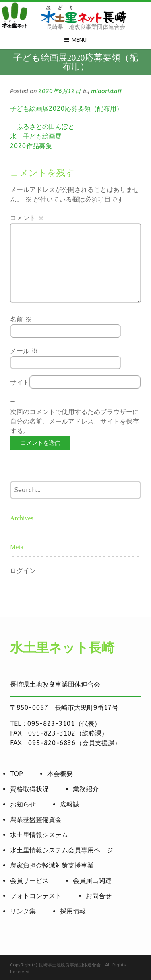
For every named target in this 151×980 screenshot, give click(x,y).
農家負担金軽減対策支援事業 (52, 865)
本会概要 (60, 774)
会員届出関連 (92, 881)
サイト (20, 382)
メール (24, 351)
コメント (27, 218)
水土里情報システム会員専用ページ (62, 850)
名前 (21, 319)
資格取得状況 (29, 789)
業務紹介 (86, 789)
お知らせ (23, 804)
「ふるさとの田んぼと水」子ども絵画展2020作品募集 (42, 136)
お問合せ (99, 896)
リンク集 (23, 911)
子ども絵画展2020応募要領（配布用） (66, 109)
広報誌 (70, 804)
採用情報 (73, 911)
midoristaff (106, 91)
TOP (17, 774)
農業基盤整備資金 (36, 820)
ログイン (23, 571)
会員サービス (29, 881)
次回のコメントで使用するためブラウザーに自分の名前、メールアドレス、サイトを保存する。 (74, 421)
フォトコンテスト (36, 896)
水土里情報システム (39, 835)
